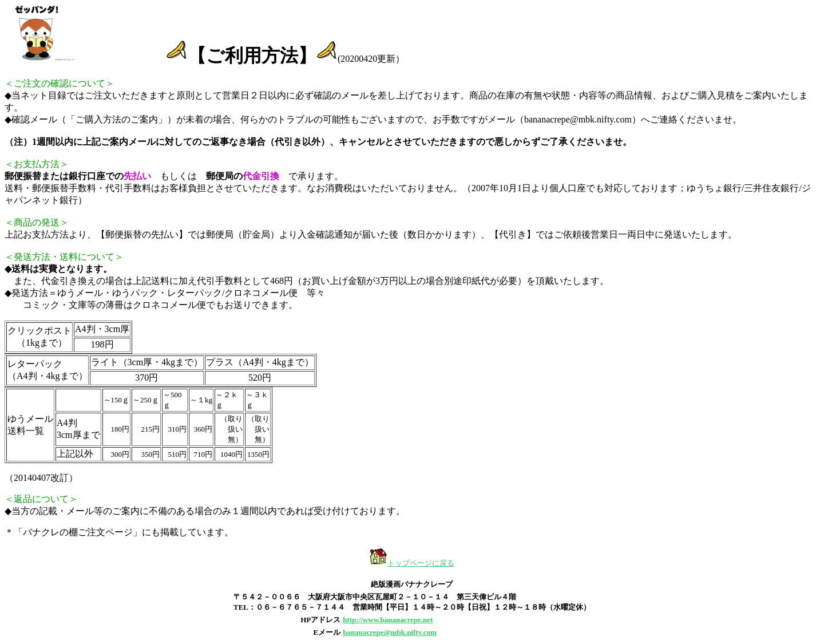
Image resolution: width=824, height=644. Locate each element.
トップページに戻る (421, 563)
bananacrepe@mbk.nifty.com (390, 632)
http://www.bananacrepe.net (388, 620)
